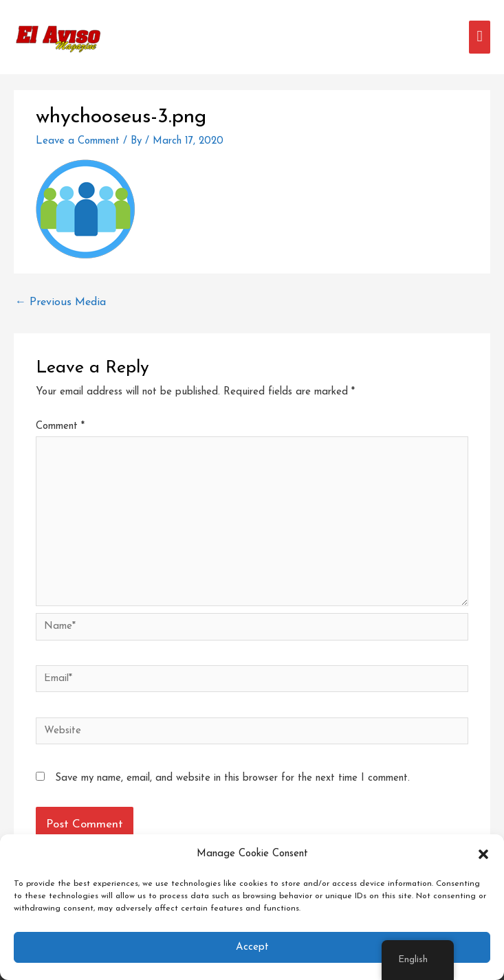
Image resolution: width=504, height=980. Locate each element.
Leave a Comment (78, 141)
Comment (60, 426)
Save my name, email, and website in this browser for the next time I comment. (232, 778)
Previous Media (61, 302)
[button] (483, 854)
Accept (252, 947)
